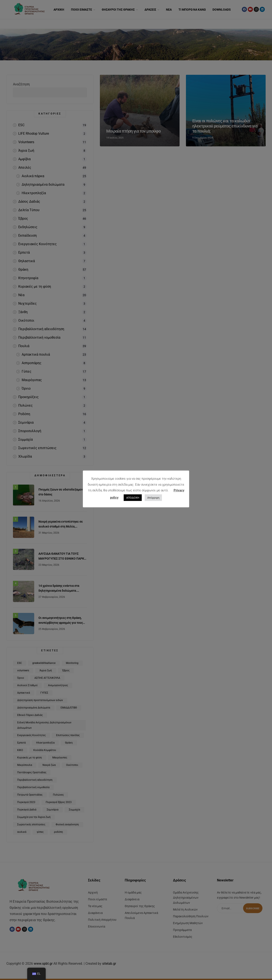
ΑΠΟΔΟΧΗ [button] (133, 498)
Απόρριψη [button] (153, 498)
